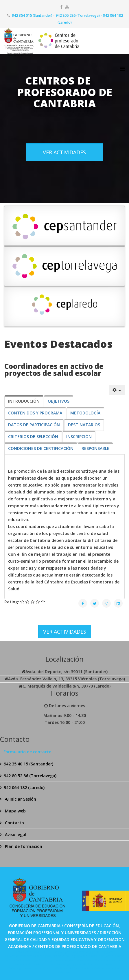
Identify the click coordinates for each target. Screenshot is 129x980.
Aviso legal (15, 834)
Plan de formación (23, 846)
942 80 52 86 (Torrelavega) (30, 776)
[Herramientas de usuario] (117, 390)
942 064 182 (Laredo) (24, 787)
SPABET (46, 952)
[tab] (24, 401)
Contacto (14, 823)
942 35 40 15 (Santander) (28, 764)
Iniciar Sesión (20, 799)
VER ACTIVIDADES (64, 152)
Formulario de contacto (27, 752)
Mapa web (15, 811)
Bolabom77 (65, 968)
